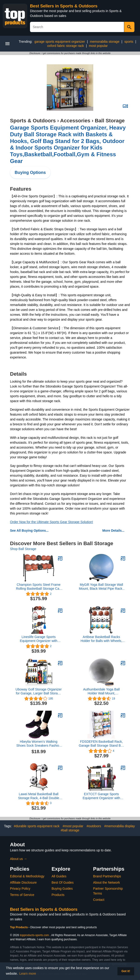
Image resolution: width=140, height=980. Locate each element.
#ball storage (70, 830)
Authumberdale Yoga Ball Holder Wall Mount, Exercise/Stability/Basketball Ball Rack (101, 691)
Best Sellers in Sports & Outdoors (64, 6)
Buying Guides (62, 889)
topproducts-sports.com (34, 935)
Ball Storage (110, 121)
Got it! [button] (126, 971)
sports (129, 42)
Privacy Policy (20, 889)
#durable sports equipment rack (37, 826)
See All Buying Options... (29, 531)
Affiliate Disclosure (23, 882)
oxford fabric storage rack (66, 46)
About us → (18, 859)
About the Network (106, 882)
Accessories (75, 121)
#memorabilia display (120, 826)
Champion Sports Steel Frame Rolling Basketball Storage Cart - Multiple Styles (39, 587)
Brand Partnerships (107, 876)
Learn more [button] (28, 973)
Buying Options (30, 173)
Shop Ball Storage (23, 549)
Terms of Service (22, 895)
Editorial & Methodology (27, 876)
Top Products (19, 927)
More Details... (113, 531)
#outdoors (94, 826)
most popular (98, 46)
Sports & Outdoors (33, 121)
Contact (99, 900)
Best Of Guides (63, 882)
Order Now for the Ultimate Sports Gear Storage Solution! (52, 522)
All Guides (59, 876)
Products (58, 895)
